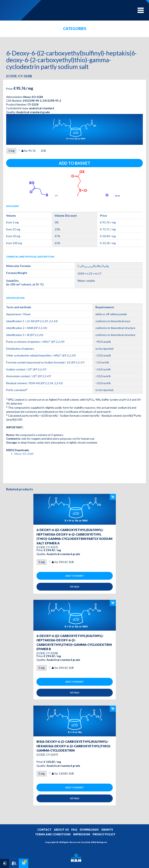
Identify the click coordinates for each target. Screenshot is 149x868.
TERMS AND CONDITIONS (53, 834)
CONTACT (44, 830)
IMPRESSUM (82, 834)
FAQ (74, 830)
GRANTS (107, 830)
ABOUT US (61, 830)
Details (74, 587)
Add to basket (74, 163)
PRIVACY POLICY (104, 834)
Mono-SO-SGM (24, 454)
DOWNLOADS (89, 830)
